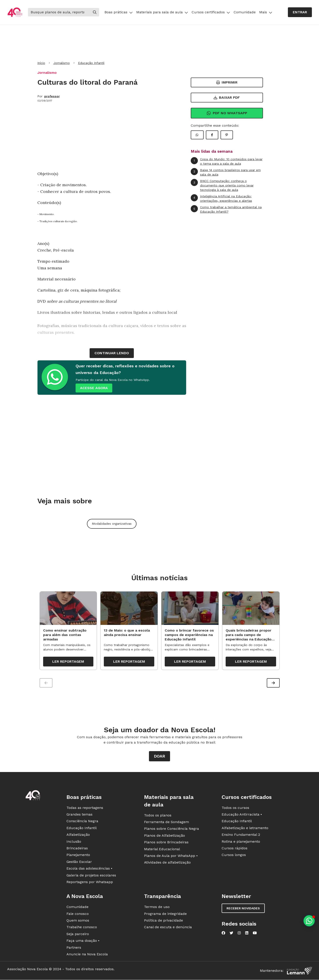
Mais (266, 12)
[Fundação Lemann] (299, 971)
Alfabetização (78, 835)
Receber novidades (243, 909)
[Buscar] (59, 12)
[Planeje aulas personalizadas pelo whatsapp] (309, 921)
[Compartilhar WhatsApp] (197, 135)
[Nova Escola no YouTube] (255, 934)
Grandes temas (79, 815)
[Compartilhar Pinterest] (227, 135)
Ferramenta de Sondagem (167, 823)
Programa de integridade (165, 914)
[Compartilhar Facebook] (212, 135)
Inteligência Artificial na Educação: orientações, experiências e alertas (221, 198)
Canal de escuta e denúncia (168, 928)
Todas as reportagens (85, 808)
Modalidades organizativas (112, 524)
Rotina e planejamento (241, 842)
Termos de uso (157, 908)
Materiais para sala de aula (162, 12)
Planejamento (78, 856)
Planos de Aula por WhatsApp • (171, 856)
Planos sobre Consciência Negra (172, 829)
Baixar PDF (227, 97)
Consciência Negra (82, 822)
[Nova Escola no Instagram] (239, 934)
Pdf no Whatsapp (227, 113)
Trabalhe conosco (82, 928)
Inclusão (74, 842)
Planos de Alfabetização (165, 836)
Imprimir (227, 82)
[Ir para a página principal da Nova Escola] (15, 12)
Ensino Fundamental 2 (241, 835)
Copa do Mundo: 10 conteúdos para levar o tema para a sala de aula (227, 161)
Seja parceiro (78, 935)
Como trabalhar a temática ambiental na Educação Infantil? (226, 209)
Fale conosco (78, 914)
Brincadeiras (77, 849)
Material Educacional (162, 850)
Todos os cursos (235, 808)
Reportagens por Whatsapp (90, 883)
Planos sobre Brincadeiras (166, 843)
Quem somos (78, 921)
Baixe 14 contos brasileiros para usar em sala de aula (226, 172)
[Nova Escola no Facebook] (223, 934)
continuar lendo (112, 353)
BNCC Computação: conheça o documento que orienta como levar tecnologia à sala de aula (222, 185)
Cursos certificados (211, 12)
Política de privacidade (164, 921)
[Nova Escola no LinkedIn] (247, 934)
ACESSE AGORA (94, 388)
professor (52, 96)
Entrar (300, 12)
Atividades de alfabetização (167, 863)
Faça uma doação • (83, 941)
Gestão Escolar (79, 862)
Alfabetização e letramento (245, 829)
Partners (74, 948)
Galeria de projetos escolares (91, 876)
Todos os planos (158, 816)
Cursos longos (234, 856)
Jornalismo (62, 63)
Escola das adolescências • (89, 869)
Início (41, 63)
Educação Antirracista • (242, 815)
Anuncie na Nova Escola (87, 955)
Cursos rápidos (235, 849)
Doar (159, 757)
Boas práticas (119, 12)
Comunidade (245, 12)
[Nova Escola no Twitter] (231, 934)
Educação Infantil (91, 63)
